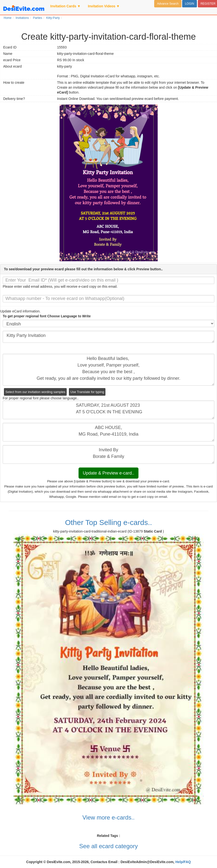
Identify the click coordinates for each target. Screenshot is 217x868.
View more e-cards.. (108, 817)
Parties (37, 18)
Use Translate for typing (87, 392)
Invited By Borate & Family (108, 454)
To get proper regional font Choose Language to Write (47, 316)
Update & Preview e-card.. (108, 473)
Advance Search (168, 4)
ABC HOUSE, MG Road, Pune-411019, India (108, 432)
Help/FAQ (183, 862)
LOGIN (189, 4)
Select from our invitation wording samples (35, 392)
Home (8, 18)
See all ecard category (108, 846)
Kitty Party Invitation (108, 337)
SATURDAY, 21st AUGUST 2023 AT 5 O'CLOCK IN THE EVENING (108, 410)
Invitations (22, 18)
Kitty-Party (53, 18)
